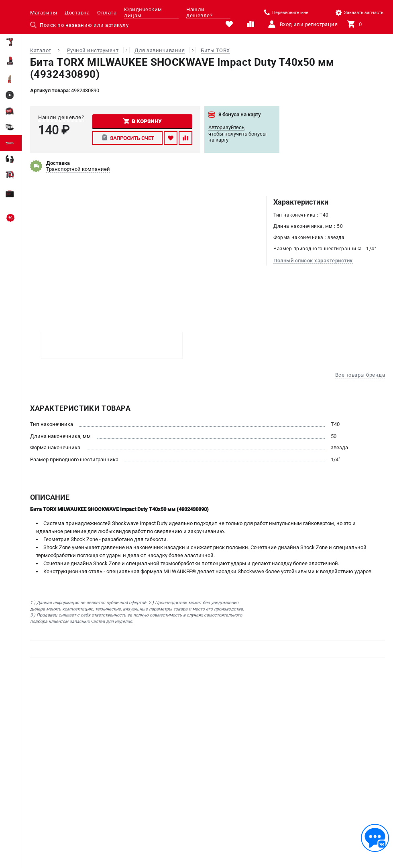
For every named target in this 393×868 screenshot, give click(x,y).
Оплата (107, 13)
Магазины (44, 13)
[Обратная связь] (375, 838)
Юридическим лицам (143, 12)
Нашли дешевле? (199, 12)
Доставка (77, 13)
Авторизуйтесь (226, 127)
